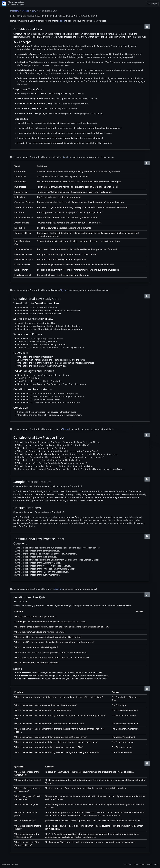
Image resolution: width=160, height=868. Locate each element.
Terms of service (140, 864)
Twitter (156, 864)
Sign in (62, 21)
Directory (15, 11)
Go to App (152, 4)
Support (149, 864)
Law (34, 11)
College (25, 11)
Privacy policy (128, 864)
